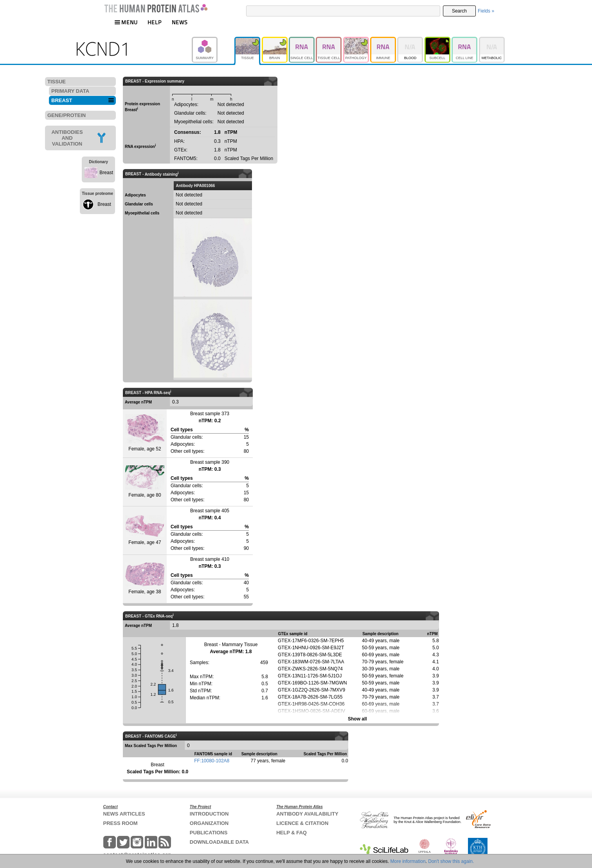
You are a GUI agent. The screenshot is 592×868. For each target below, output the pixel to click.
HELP (155, 22)
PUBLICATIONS (209, 833)
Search (459, 11)
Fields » (486, 11)
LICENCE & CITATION (302, 823)
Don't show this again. (451, 861)
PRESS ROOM (121, 823)
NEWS (180, 22)
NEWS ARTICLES (124, 814)
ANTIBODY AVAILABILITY (307, 814)
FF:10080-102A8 (212, 761)
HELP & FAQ (292, 833)
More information (408, 861)
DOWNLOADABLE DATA (219, 842)
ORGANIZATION (209, 823)
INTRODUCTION (209, 814)
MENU (126, 22)
